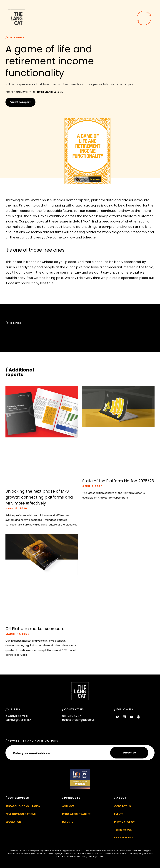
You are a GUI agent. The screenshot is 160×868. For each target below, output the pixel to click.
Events (119, 814)
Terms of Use (123, 830)
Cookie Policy (124, 838)
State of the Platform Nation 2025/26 (118, 481)
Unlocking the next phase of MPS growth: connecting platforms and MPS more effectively (39, 497)
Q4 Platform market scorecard (35, 629)
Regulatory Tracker (76, 814)
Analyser (68, 806)
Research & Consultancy (23, 806)
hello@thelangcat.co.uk (78, 720)
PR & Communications (21, 814)
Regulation (13, 822)
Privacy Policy (124, 822)
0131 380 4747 (72, 716)
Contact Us (122, 806)
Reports (68, 822)
